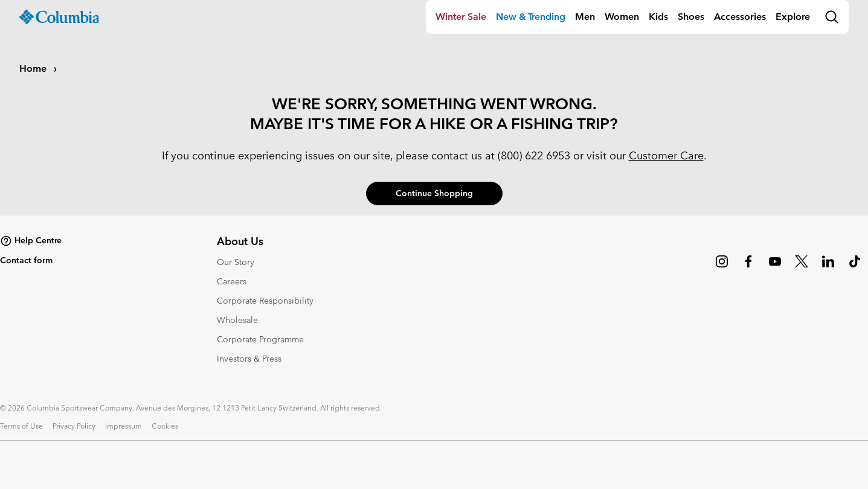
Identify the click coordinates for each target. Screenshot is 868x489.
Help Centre (31, 241)
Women (622, 17)
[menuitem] (461, 17)
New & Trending (531, 17)
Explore (793, 17)
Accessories (740, 17)
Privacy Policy (74, 426)
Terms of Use (21, 426)
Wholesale (237, 320)
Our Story (236, 262)
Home (34, 69)
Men (585, 17)
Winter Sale (461, 17)
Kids (658, 17)
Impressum (124, 426)
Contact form (26, 260)
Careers (232, 281)
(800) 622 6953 (534, 155)
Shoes (691, 17)
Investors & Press (249, 359)
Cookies (165, 426)
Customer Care (666, 155)
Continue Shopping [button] (434, 193)
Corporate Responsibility (265, 301)
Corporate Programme (260, 339)
